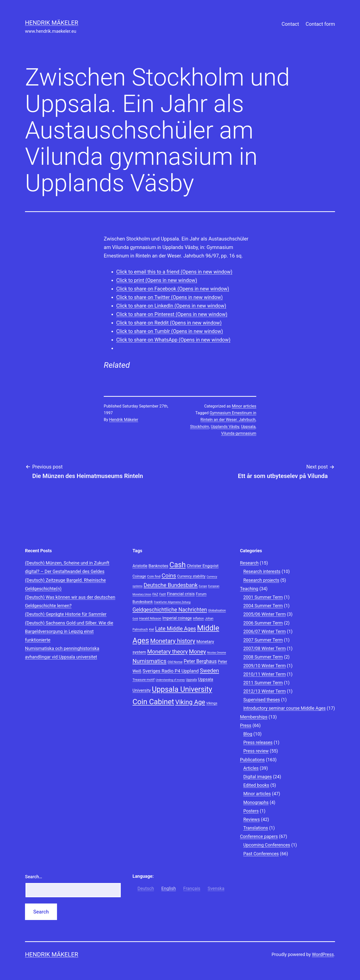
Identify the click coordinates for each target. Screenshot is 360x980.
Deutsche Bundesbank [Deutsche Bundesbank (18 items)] (171, 585)
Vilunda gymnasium (239, 433)
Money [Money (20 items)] (198, 652)
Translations (256, 828)
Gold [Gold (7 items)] (135, 619)
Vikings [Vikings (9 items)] (212, 703)
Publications (252, 760)
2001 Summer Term (263, 597)
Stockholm (199, 427)
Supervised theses (262, 700)
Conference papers (259, 836)
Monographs (256, 802)
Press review (256, 751)
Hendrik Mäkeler (52, 23)
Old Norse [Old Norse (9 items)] (175, 662)
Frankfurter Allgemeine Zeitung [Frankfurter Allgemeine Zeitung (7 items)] (172, 602)
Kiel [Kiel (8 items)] (151, 629)
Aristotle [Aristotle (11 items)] (140, 566)
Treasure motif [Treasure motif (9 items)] (143, 679)
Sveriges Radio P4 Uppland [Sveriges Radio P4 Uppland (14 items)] (171, 671)
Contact (290, 24)
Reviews (251, 819)
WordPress (323, 954)
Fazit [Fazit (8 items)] (162, 594)
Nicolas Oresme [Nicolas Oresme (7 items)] (217, 653)
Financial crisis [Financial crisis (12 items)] (181, 594)
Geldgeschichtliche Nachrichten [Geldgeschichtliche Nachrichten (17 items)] (170, 610)
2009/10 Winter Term (264, 666)
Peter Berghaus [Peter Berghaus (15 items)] (200, 661)
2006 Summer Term (263, 623)
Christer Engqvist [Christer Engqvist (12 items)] (203, 566)
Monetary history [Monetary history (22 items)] (173, 641)
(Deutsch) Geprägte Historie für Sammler (66, 614)
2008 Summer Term (263, 657)
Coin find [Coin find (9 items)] (154, 576)
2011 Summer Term (263, 683)
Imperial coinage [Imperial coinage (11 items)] (177, 618)
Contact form (320, 24)
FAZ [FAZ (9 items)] (155, 594)
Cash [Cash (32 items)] (178, 565)
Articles (251, 768)
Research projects (261, 580)
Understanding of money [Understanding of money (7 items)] (170, 680)
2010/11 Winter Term (264, 674)
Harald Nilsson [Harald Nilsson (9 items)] (150, 618)
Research (249, 563)
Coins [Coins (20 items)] (169, 576)
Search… (34, 877)
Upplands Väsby (225, 427)
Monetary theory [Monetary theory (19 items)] (167, 651)
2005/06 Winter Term (264, 614)
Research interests (262, 571)
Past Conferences (261, 854)
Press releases (258, 742)
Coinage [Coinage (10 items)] (139, 576)
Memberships (254, 717)
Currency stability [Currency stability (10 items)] (191, 576)
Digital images (257, 777)
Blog (248, 734)
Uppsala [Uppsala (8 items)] (191, 680)
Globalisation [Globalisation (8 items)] (217, 610)
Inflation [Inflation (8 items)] (198, 618)
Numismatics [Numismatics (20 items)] (149, 661)
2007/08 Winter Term (264, 648)
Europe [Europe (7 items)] (203, 586)
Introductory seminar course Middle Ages (284, 708)
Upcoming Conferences (267, 845)
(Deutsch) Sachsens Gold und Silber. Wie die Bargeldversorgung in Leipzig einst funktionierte (69, 631)
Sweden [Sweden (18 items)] (209, 671)
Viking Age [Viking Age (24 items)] (190, 702)
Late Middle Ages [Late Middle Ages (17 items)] (176, 629)
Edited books (256, 785)
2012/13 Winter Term (264, 691)
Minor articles (244, 406)
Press (246, 725)
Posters (251, 811)
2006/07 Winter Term (264, 631)
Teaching (249, 589)
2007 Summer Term (263, 640)
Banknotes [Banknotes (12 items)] (158, 566)
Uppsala (248, 427)
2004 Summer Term (263, 606)
